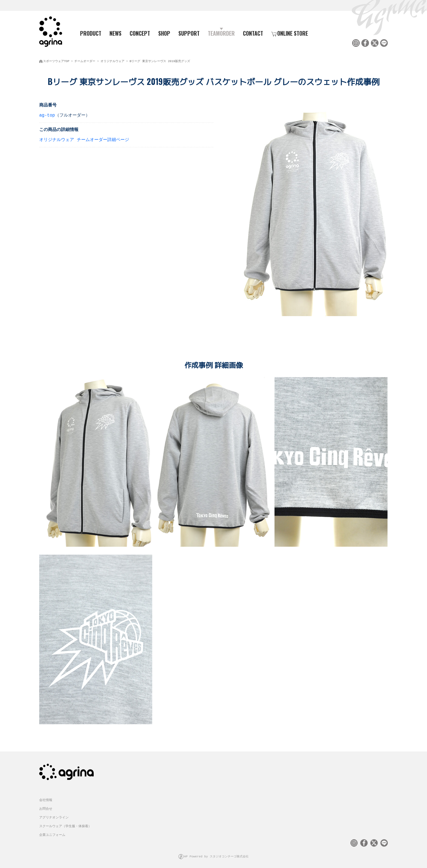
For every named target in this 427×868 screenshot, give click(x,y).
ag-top (47, 114)
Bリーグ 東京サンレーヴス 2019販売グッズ (160, 60)
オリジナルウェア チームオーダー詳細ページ (84, 139)
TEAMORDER (221, 33)
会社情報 (46, 797)
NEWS (115, 33)
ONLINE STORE (290, 33)
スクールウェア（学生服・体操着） (65, 823)
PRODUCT (89, 33)
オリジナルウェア (112, 60)
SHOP (164, 33)
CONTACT (253, 33)
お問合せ (46, 806)
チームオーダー (85, 60)
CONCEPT (140, 33)
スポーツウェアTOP (56, 60)
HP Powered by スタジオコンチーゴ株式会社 (216, 853)
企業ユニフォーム (52, 832)
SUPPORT (189, 33)
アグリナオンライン (54, 814)
